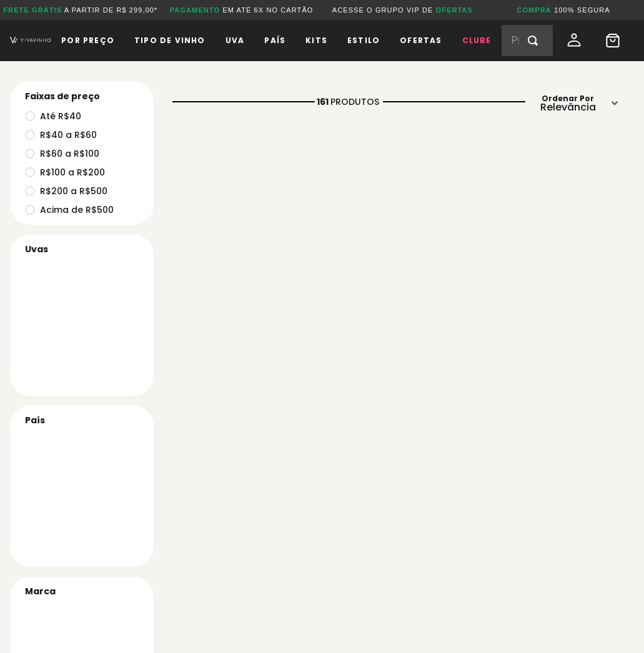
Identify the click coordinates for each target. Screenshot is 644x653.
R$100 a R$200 (65, 172)
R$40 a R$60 (61, 135)
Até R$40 (53, 116)
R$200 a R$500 (66, 191)
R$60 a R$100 (62, 154)
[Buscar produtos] (535, 41)
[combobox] (527, 41)
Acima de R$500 (69, 210)
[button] (78, 591)
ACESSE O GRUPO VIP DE (403, 10)
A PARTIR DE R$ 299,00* (80, 10)
